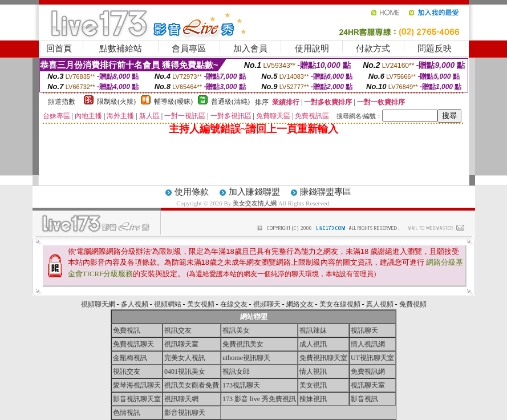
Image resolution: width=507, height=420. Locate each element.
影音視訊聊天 (185, 413)
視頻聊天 (267, 304)
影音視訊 (364, 399)
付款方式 (373, 49)
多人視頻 (135, 304)
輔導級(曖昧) (173, 102)
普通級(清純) (230, 102)
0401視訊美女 (185, 371)
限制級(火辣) (116, 102)
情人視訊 (313, 371)
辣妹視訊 (313, 399)
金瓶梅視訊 (130, 358)
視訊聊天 (364, 330)
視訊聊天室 (181, 344)
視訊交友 (178, 330)
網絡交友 (300, 304)
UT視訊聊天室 (372, 358)
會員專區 (189, 49)
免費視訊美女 (243, 344)
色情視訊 (127, 413)
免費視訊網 (368, 371)
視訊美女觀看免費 (192, 385)
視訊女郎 (236, 371)
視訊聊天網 (181, 399)
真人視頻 (380, 304)
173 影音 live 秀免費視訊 (259, 399)
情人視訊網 (368, 344)
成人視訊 (313, 344)
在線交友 (234, 304)
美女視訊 (313, 385)
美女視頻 (201, 304)
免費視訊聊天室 (323, 358)
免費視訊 (127, 330)
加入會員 (250, 49)
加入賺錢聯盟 (254, 192)
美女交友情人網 (255, 203)
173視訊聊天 (241, 385)
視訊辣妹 (313, 330)
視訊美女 (236, 330)
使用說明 (312, 49)
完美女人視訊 (185, 358)
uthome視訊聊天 (246, 358)
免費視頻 (413, 304)
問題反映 (435, 49)
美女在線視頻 (340, 304)
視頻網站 (168, 304)
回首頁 (59, 49)
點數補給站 (121, 49)
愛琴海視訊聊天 (137, 385)
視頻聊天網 (98, 304)
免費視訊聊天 (133, 344)
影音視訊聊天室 (137, 399)
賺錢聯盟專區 (326, 192)
